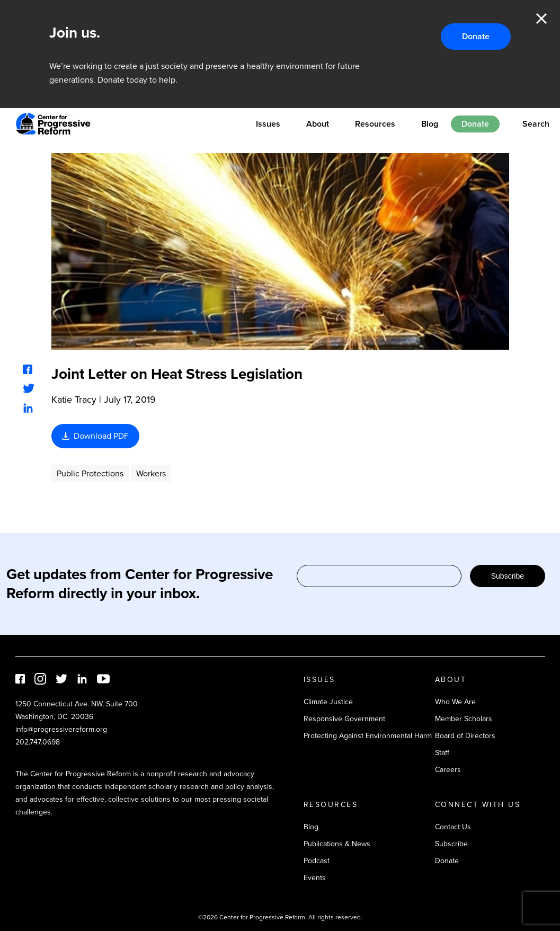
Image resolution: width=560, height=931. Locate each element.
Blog (430, 124)
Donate (476, 36)
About (318, 124)
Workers (151, 473)
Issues (268, 124)
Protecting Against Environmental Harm (368, 736)
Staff (442, 753)
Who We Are (455, 702)
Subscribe (508, 576)
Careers (448, 770)
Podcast (317, 861)
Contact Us (453, 827)
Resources (375, 124)
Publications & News (337, 844)
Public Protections (90, 473)
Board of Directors (465, 736)
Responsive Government (344, 719)
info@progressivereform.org (61, 729)
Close (541, 19)
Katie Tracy (74, 400)
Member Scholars (464, 719)
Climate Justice (328, 702)
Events (315, 878)
